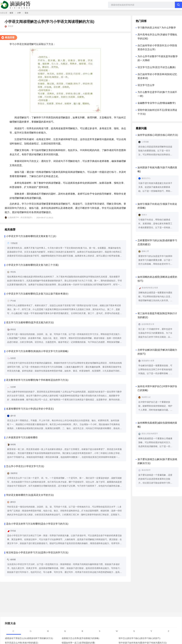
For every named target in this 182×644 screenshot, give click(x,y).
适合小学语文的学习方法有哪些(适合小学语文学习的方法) (37, 524)
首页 (11, 13)
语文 (27, 13)
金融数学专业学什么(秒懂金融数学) (157, 103)
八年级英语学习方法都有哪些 (22, 437)
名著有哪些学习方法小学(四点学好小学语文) (30, 409)
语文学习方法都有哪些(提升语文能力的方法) (30, 322)
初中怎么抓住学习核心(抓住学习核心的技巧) (139, 638)
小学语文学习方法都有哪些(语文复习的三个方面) (32, 265)
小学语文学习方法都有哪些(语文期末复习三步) (31, 236)
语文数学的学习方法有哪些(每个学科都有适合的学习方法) (37, 380)
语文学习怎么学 (146, 85)
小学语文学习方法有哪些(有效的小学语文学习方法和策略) (37, 351)
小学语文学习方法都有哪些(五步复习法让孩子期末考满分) (37, 294)
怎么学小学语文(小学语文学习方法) (25, 466)
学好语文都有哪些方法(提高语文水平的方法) (30, 495)
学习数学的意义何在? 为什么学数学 (157, 28)
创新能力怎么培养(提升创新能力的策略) (80, 638)
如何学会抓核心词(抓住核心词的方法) (158, 135)
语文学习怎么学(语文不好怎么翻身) (157, 67)
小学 (19, 13)
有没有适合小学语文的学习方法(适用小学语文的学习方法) (37, 553)
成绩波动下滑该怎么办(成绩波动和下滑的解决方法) (29, 638)
